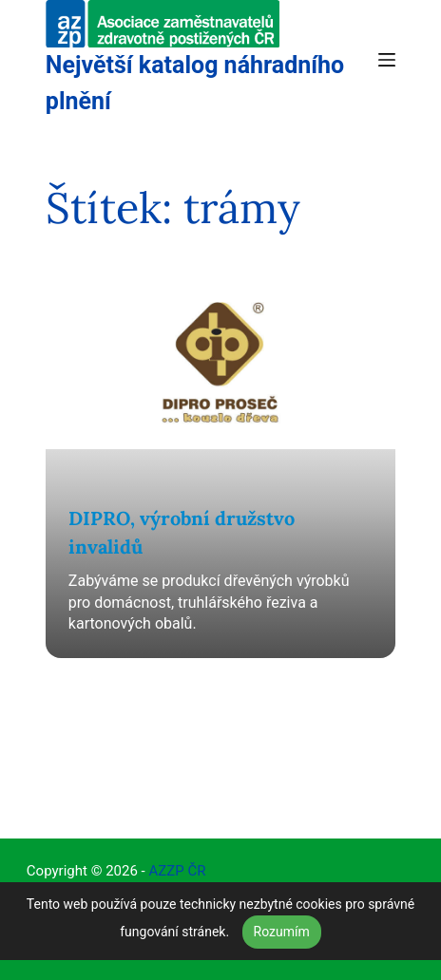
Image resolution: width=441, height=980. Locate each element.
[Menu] (387, 60)
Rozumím (282, 932)
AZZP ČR (177, 871)
